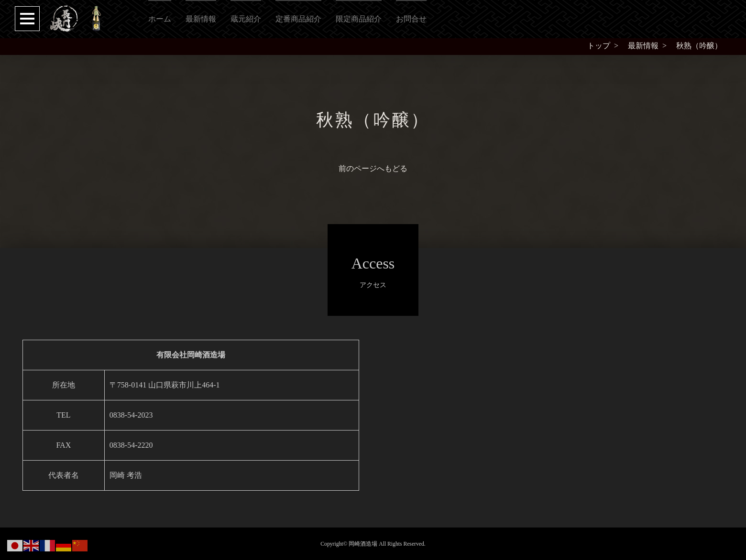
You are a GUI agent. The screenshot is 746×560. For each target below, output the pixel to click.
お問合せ (411, 19)
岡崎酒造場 (363, 544)
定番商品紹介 (298, 19)
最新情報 (201, 19)
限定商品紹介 (359, 19)
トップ (599, 46)
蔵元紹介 (246, 19)
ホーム (160, 19)
